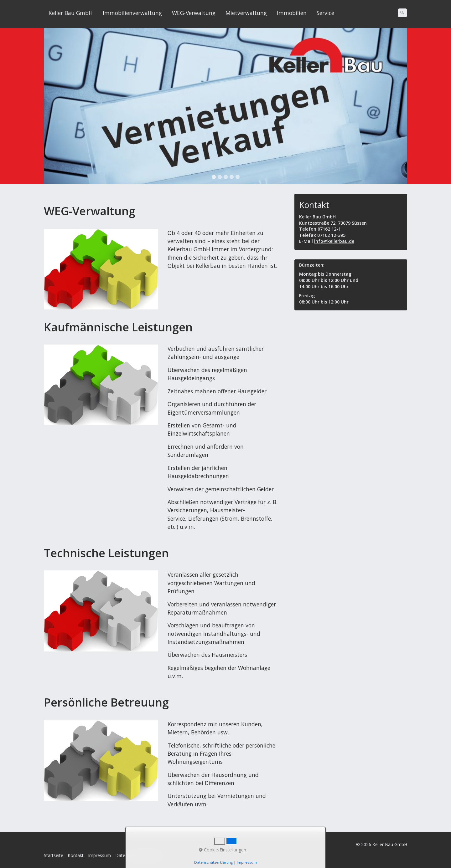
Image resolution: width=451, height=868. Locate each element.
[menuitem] (71, 13)
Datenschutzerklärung (137, 855)
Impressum (99, 855)
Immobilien (292, 13)
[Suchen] (402, 13)
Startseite (54, 855)
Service (325, 13)
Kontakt (76, 855)
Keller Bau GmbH (71, 13)
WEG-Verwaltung (194, 13)
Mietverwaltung (246, 13)
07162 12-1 (329, 229)
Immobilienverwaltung (132, 13)
